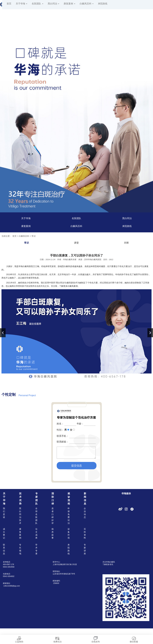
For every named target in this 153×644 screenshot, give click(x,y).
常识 (34, 236)
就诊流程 (69, 499)
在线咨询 (96, 639)
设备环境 (69, 533)
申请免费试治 (69, 516)
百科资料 (85, 533)
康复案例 (69, 4)
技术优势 (20, 499)
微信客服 (134, 639)
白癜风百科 (87, 4)
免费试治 (57, 639)
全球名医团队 (36, 516)
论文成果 (36, 533)
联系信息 (4, 549)
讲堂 (76, 243)
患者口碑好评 (53, 516)
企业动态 (85, 513)
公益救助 (19, 639)
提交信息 (77, 466)
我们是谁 (4, 513)
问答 (126, 243)
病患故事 (53, 533)
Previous (3, 333)
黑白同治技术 (20, 516)
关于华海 (21, 4)
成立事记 (4, 533)
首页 (9, 4)
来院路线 (103, 4)
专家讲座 (85, 549)
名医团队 (37, 4)
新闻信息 (85, 499)
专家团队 (37, 499)
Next (150, 333)
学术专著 (36, 549)
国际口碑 (53, 499)
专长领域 (20, 549)
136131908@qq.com (12, 586)
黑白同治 (53, 4)
